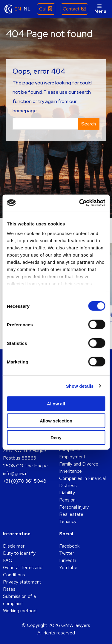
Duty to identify (19, 553)
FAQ (8, 560)
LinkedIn (68, 560)
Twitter (67, 553)
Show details (80, 386)
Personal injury (74, 507)
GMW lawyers (9, 9)
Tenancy (68, 521)
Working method (20, 611)
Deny (56, 438)
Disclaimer (14, 546)
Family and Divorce (79, 464)
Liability (67, 493)
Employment (72, 457)
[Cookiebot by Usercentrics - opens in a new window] (80, 203)
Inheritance (70, 471)
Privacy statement (22, 582)
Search (89, 124)
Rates (9, 589)
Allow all (56, 404)
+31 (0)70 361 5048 (25, 481)
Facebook (69, 546)
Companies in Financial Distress (82, 482)
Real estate (71, 514)
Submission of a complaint (19, 600)
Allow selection (56, 421)
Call (43, 9)
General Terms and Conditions (23, 571)
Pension (67, 500)
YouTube (68, 568)
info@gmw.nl (16, 473)
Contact (71, 9)
